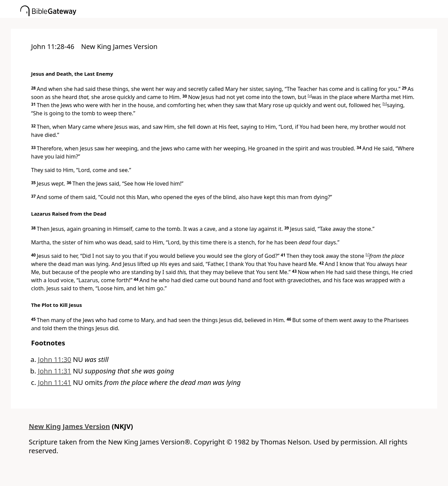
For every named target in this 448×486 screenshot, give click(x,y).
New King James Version (69, 426)
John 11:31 (55, 371)
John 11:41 (55, 382)
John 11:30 (55, 359)
